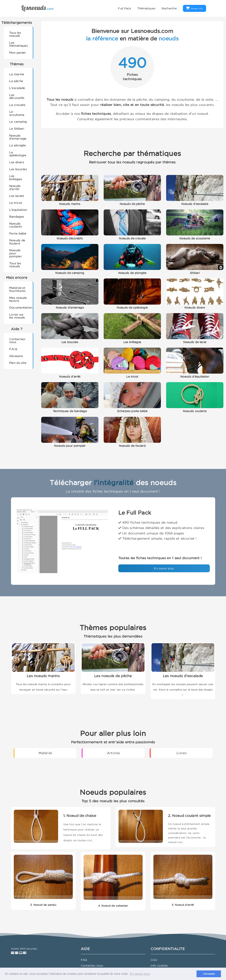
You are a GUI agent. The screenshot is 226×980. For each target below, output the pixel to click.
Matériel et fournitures (17, 289)
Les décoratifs (17, 96)
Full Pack (125, 8)
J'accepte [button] (209, 974)
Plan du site (18, 363)
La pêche (16, 81)
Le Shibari (17, 129)
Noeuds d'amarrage (18, 137)
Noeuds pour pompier (16, 253)
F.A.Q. (14, 349)
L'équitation (18, 210)
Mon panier (18, 53)
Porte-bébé (18, 233)
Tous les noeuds (15, 34)
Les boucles (18, 169)
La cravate (17, 105)
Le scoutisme (17, 113)
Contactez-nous (18, 340)
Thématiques (146, 8)
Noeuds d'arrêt (15, 187)
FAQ (84, 960)
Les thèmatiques (18, 44)
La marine (17, 74)
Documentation (20, 307)
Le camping (18, 122)
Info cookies (159, 966)
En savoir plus (164, 568)
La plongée (18, 145)
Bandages (17, 217)
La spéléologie (18, 154)
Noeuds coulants (16, 225)
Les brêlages (16, 177)
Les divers (17, 162)
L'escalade (17, 88)
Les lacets (17, 196)
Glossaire (16, 356)
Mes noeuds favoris (18, 299)
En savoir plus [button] (140, 974)
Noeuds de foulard (17, 242)
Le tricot (16, 203)
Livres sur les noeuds (17, 316)
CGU (154, 960)
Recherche (169, 8)
